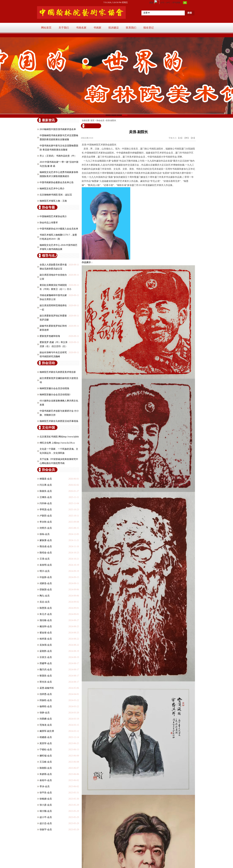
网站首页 (46, 28)
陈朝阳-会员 (46, 768)
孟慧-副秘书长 (47, 688)
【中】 (187, 138)
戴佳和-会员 (46, 626)
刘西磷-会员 (46, 719)
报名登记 (149, 28)
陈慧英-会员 (46, 608)
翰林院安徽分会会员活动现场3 (55, 395)
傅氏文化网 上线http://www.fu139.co (57, 443)
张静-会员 (45, 713)
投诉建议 (114, 28)
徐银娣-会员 (46, 799)
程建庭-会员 (46, 737)
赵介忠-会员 (46, 823)
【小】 (180, 138)
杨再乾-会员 (46, 706)
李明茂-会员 (46, 510)
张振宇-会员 (46, 830)
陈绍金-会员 (46, 553)
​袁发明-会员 (46, 565)
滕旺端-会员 (46, 756)
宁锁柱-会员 (46, 750)
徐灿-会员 (45, 534)
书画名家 (81, 28)
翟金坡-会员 (46, 633)
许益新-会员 (46, 577)
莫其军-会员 (46, 743)
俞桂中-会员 (46, 780)
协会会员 (100, 120)
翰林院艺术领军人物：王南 (53, 201)
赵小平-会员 (46, 817)
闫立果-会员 (46, 485)
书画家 (97, 28)
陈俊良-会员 (46, 491)
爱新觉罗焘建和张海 (50, 336)
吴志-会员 (45, 602)
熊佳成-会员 (46, 546)
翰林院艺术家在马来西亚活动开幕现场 (59, 421)
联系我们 (131, 28)
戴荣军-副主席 (47, 731)
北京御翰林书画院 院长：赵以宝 (56, 195)
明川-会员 (45, 571)
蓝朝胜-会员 (46, 651)
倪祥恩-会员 (46, 694)
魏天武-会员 (46, 670)
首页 (92, 120)
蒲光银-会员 (46, 620)
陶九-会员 (45, 596)
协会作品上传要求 (49, 223)
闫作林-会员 (46, 503)
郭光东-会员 (46, 682)
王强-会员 (45, 559)
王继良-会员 (46, 497)
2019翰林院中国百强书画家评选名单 (58, 129)
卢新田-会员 (46, 516)
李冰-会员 (45, 786)
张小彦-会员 (46, 805)
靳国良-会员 (46, 676)
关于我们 (64, 28)
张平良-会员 (46, 793)
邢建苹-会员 (46, 663)
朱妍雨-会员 (46, 774)
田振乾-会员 (46, 700)
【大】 (193, 138)
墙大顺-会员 (46, 811)
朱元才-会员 (46, 614)
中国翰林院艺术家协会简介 (53, 216)
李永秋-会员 (46, 522)
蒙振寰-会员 (46, 540)
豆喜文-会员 (46, 657)
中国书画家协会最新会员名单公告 (57, 182)
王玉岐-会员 (46, 762)
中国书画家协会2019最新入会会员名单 (59, 229)
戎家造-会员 (46, 583)
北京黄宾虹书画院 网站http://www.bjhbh (59, 437)
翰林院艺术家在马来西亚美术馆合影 (58, 372)
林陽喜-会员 (46, 479)
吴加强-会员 (46, 645)
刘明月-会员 (46, 528)
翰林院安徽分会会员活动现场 (54, 388)
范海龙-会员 (46, 725)
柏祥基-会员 (46, 639)
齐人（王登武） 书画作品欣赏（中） (58, 156)
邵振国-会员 (46, 590)
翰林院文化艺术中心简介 (52, 189)
